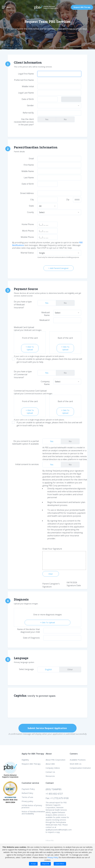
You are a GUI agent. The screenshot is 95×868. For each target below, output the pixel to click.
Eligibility (25, 760)
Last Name (29, 178)
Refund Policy (27, 793)
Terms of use (27, 797)
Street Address (27, 193)
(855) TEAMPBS (54, 789)
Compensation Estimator (80, 768)
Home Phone (28, 224)
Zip (68, 200)
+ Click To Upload (30, 348)
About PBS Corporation (55, 760)
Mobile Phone (27, 237)
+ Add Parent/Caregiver (59, 268)
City (32, 200)
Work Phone (28, 231)
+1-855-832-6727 (54, 794)
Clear (51, 574)
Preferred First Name (24, 80)
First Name (29, 165)
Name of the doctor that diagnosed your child (28, 631)
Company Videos (53, 768)
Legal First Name (26, 74)
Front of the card (30, 338)
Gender (30, 105)
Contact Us (50, 772)
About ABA (50, 764)
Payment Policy (28, 789)
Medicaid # (45, 320)
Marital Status (27, 253)
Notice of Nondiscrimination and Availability (33, 813)
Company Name (45, 383)
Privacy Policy (53, 857)
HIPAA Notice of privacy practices (32, 806)
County (30, 212)
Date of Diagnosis (31, 638)
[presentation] (56, 707)
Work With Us (76, 764)
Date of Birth (28, 99)
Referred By (28, 113)
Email (31, 159)
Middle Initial (28, 86)
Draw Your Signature (52, 549)
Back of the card (65, 338)
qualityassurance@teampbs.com (59, 830)
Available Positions (78, 760)
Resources (50, 776)
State (31, 206)
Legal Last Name (26, 93)
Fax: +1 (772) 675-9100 (57, 798)
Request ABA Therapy (82, 7)
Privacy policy (27, 801)
